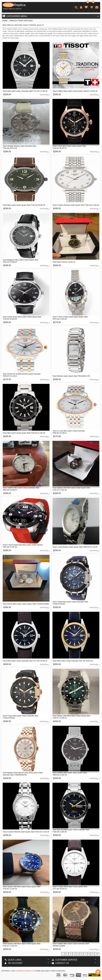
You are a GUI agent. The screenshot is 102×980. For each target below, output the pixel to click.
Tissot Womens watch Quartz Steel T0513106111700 (71, 376)
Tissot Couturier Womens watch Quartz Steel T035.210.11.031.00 (26, 832)
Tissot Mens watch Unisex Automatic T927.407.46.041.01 (73, 661)
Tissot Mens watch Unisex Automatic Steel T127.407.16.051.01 (25, 661)
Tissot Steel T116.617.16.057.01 (64, 262)
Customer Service (65, 960)
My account (14, 963)
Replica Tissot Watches (21, 21)
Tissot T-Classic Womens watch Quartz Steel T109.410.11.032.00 (76, 205)
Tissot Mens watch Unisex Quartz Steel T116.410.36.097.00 (24, 205)
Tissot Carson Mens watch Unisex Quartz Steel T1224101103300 (26, 604)
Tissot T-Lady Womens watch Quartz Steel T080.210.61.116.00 (75, 547)
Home (5, 21)
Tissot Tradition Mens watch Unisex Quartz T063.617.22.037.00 (75, 91)
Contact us (60, 963)
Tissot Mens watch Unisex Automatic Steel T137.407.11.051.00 (25, 91)
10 (97, 954)
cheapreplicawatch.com (25, 971)
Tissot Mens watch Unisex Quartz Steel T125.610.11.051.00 (24, 433)
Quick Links (13, 960)
